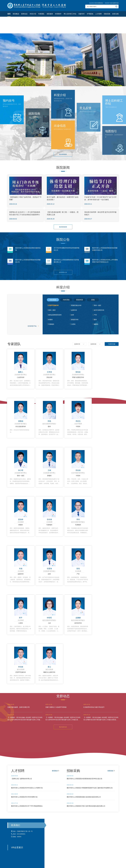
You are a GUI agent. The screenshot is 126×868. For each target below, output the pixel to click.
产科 (95, 315)
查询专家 (112, 344)
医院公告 (63, 240)
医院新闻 (63, 168)
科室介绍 (33, 14)
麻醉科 (96, 324)
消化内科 (49, 377)
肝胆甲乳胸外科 (53, 305)
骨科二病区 (52, 310)
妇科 (73, 315)
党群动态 (63, 696)
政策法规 (115, 14)
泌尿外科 (74, 310)
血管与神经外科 (99, 310)
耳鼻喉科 (51, 324)
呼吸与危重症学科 (78, 377)
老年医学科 (78, 623)
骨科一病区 (98, 305)
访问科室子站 (33, 326)
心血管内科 (21, 377)
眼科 (95, 320)
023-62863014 (99, 3)
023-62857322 (114, 3)
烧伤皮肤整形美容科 (55, 315)
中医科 (78, 426)
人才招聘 (98, 14)
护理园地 (90, 14)
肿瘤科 (49, 476)
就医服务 (50, 14)
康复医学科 (75, 320)
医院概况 (16, 14)
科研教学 (58, 14)
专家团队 (41, 14)
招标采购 (107, 14)
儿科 (49, 623)
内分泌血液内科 (21, 426)
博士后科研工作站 (70, 14)
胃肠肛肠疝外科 (76, 305)
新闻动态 (24, 14)
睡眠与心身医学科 (49, 672)
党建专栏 (82, 14)
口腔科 (73, 324)
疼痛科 (50, 320)
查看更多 (56, 771)
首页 (9, 14)
